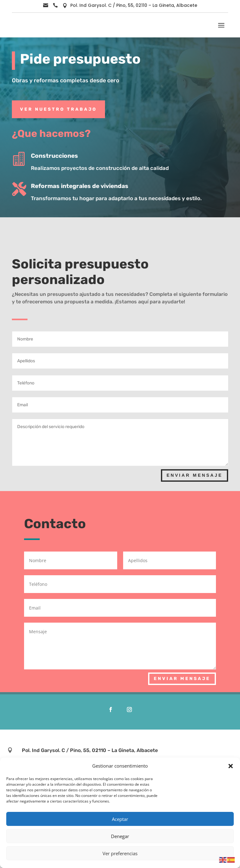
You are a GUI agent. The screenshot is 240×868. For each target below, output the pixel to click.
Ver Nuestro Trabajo (58, 109)
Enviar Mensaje (195, 475)
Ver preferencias (120, 853)
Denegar (120, 836)
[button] (231, 766)
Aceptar (120, 819)
